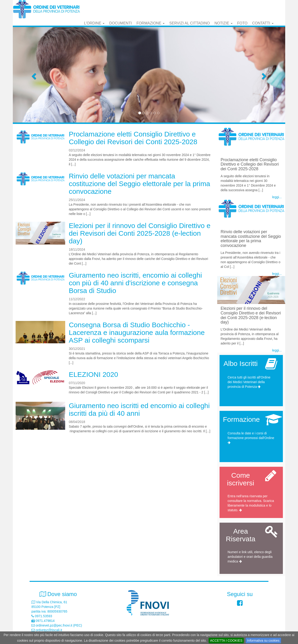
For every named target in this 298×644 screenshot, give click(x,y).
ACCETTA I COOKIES (226, 641)
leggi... (277, 197)
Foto (242, 23)
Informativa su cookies (263, 641)
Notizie (223, 23)
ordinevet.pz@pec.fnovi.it (54, 625)
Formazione (151, 23)
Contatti (263, 23)
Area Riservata (241, 535)
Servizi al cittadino (190, 23)
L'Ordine (94, 23)
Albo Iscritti (241, 363)
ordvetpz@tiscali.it (49, 630)
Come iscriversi (241, 479)
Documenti (120, 23)
